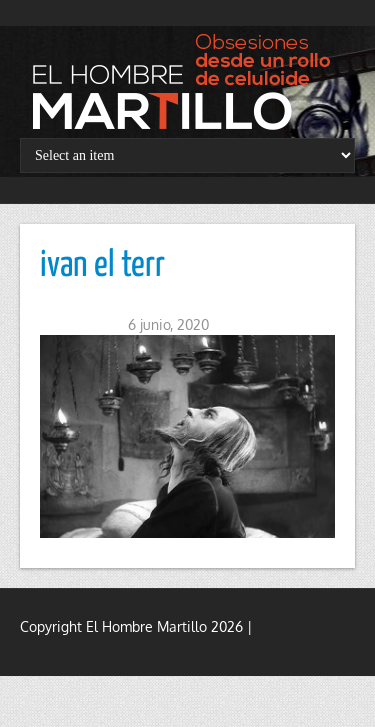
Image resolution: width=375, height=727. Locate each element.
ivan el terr (102, 266)
